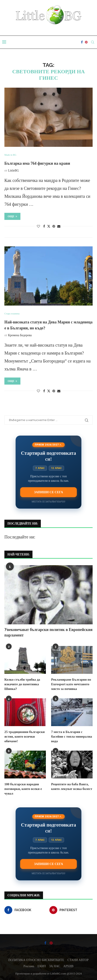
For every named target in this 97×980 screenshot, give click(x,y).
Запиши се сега (48, 492)
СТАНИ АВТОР (78, 960)
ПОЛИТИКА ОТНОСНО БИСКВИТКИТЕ (36, 960)
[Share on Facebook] (44, 227)
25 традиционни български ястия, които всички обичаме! (25, 736)
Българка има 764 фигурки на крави (37, 163)
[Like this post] (38, 227)
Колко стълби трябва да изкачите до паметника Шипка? (22, 684)
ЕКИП (42, 966)
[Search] (93, 42)
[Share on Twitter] (49, 226)
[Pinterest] (86, 42)
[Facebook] (82, 42)
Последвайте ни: (20, 537)
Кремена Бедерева (20, 335)
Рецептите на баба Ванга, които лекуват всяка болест (72, 786)
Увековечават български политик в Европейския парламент (48, 632)
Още (12, 216)
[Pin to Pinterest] (54, 227)
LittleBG (13, 171)
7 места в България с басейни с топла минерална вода (72, 736)
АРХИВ (68, 966)
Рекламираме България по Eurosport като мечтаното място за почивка (71, 684)
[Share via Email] (59, 227)
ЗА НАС (55, 966)
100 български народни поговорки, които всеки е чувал (23, 789)
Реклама (29, 966)
